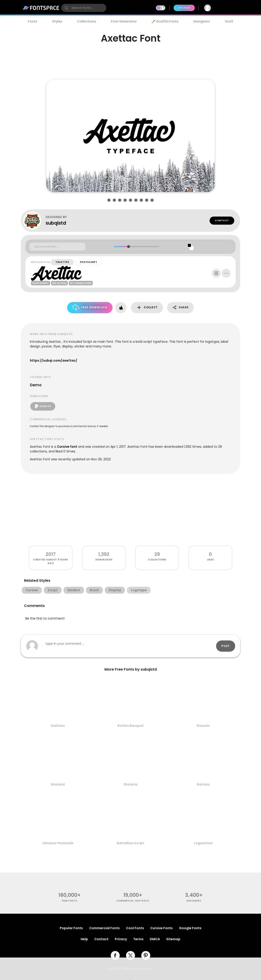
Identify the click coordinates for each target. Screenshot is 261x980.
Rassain (203, 726)
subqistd (56, 223)
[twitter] (130, 955)
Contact (222, 220)
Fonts (33, 21)
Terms (138, 939)
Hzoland (58, 784)
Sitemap (173, 939)
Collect (147, 308)
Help (84, 939)
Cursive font (67, 447)
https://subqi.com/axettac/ (54, 360)
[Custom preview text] (58, 247)
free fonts (70, 901)
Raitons (203, 784)
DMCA (155, 939)
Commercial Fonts (104, 928)
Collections (87, 21)
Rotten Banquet (131, 726)
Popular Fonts (71, 928)
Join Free (228, 8)
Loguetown (203, 843)
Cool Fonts (135, 928)
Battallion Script (130, 843)
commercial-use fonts (133, 901)
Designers (202, 21)
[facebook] (115, 955)
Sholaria (130, 784)
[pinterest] (146, 955)
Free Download (90, 308)
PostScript (89, 262)
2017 (51, 554)
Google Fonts (190, 928)
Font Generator (124, 21)
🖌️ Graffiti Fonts (165, 21)
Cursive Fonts (161, 928)
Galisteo (58, 726)
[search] (84, 8)
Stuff (229, 21)
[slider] (128, 247)
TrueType (62, 262)
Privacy (121, 939)
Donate (43, 406)
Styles (57, 21)
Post (226, 646)
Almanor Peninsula (58, 843)
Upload (184, 8)
